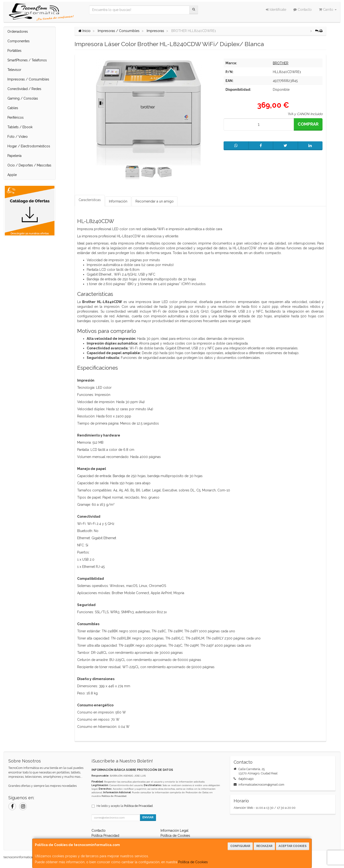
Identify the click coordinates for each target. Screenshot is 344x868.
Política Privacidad (105, 836)
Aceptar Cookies (293, 846)
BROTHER (281, 63)
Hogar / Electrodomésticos (29, 146)
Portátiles (14, 51)
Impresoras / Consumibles (28, 79)
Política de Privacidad (114, 796)
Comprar (308, 124)
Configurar (240, 846)
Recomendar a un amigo (155, 201)
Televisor (14, 70)
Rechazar (264, 846)
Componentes (19, 41)
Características (90, 200)
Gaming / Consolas (23, 98)
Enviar (148, 817)
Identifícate (276, 10)
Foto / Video (18, 137)
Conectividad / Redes (24, 89)
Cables (13, 108)
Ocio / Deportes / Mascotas (29, 165)
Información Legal (175, 831)
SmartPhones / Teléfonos (27, 60)
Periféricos (16, 117)
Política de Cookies (193, 862)
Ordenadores (18, 32)
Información (118, 201)
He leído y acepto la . (125, 806)
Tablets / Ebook (20, 127)
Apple (12, 175)
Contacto (303, 10)
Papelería (14, 156)
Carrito (328, 10)
